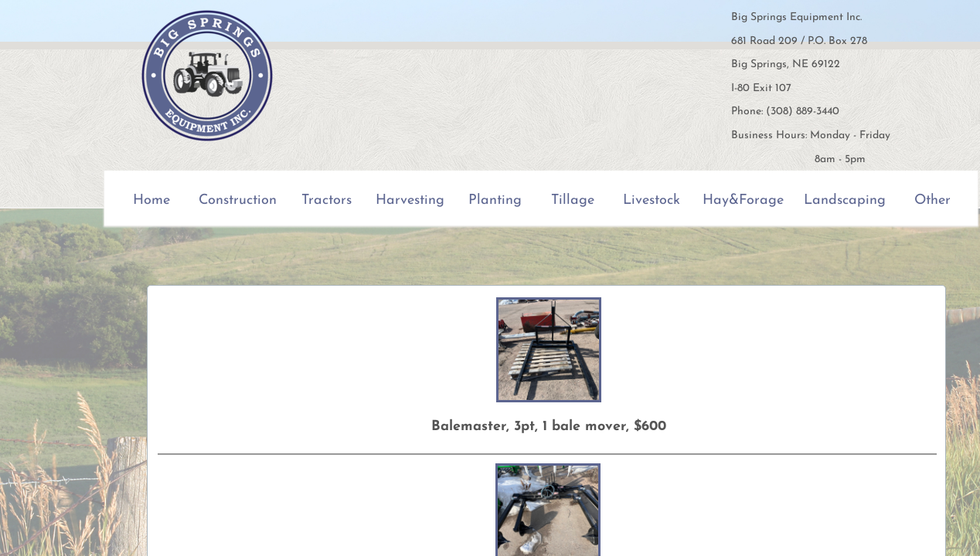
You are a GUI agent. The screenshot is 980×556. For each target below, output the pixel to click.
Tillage (573, 200)
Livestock (652, 200)
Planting (495, 200)
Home (151, 200)
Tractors (327, 200)
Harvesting (410, 200)
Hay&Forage (743, 200)
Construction (238, 200)
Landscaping (845, 200)
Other (932, 200)
